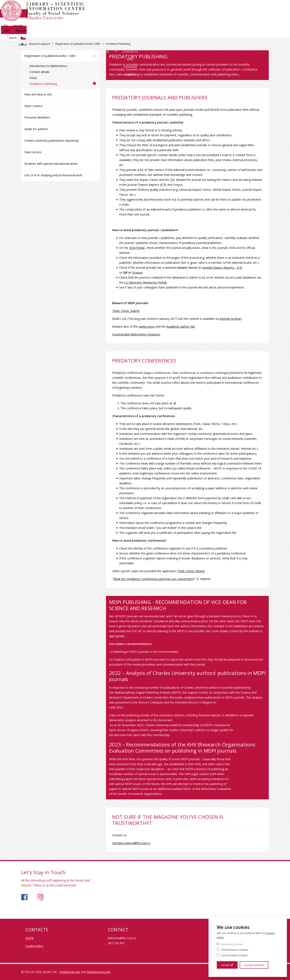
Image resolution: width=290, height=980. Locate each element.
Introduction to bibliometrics (48, 66)
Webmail (263, 8)
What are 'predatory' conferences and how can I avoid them (153, 579)
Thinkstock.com (70, 972)
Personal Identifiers (37, 117)
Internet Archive (230, 319)
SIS (223, 8)
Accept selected (254, 965)
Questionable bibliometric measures (136, 334)
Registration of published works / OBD (78, 44)
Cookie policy (34, 946)
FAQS (33, 78)
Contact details (39, 72)
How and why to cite (38, 94)
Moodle (236, 8)
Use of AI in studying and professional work (53, 175)
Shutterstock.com (99, 972)
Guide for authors (36, 129)
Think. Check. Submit (126, 311)
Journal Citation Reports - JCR (222, 268)
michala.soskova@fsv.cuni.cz (131, 843)
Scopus (137, 272)
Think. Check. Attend (191, 571)
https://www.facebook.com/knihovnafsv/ (24, 897)
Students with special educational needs (51, 164)
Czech (265, 15)
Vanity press (147, 326)
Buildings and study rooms (179, 34)
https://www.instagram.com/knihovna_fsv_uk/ (40, 897)
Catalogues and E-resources (50, 34)
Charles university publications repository (52, 141)
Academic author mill (180, 326)
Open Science (33, 106)
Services (94, 34)
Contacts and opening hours (239, 34)
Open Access (33, 152)
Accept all (227, 965)
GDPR (29, 938)
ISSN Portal (137, 248)
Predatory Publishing (43, 84)
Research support (128, 34)
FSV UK (265, 22)
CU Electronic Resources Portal (145, 282)
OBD (249, 8)
